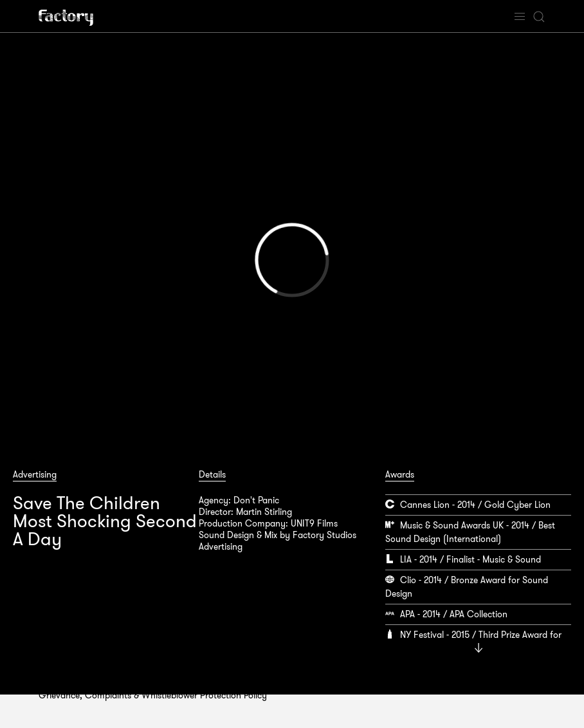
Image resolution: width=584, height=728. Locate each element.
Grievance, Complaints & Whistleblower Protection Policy (153, 695)
